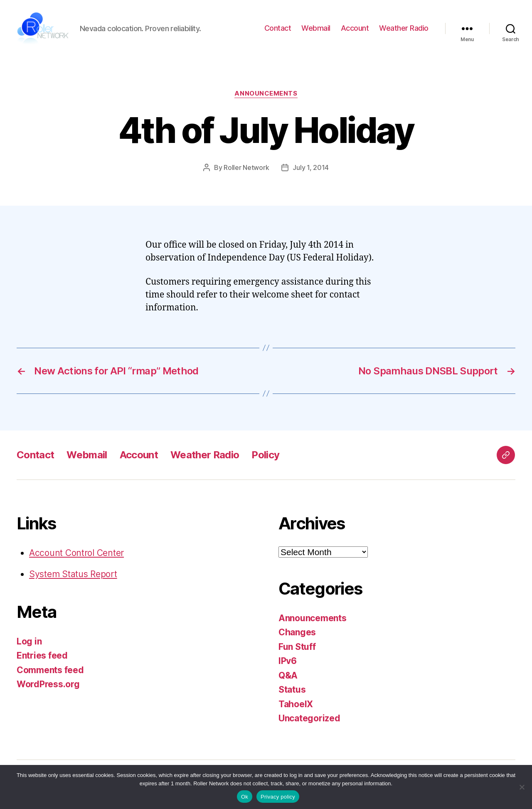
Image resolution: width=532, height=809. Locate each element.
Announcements (266, 96)
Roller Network (246, 170)
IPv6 (288, 663)
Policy (265, 457)
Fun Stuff (297, 649)
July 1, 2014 (311, 170)
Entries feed (42, 658)
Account (355, 29)
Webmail (316, 29)
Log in (29, 643)
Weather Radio (404, 29)
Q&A (288, 677)
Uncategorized (309, 720)
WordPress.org (48, 686)
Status (292, 692)
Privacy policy (278, 797)
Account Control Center (76, 555)
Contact (278, 29)
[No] (522, 787)
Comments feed (50, 672)
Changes (297, 634)
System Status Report (73, 576)
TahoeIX (296, 706)
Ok (245, 797)
